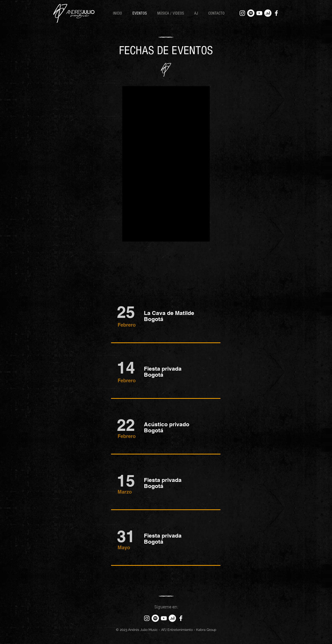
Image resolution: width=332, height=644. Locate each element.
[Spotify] (251, 13)
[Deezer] (268, 13)
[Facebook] (276, 13)
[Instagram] (242, 13)
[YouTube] (259, 13)
